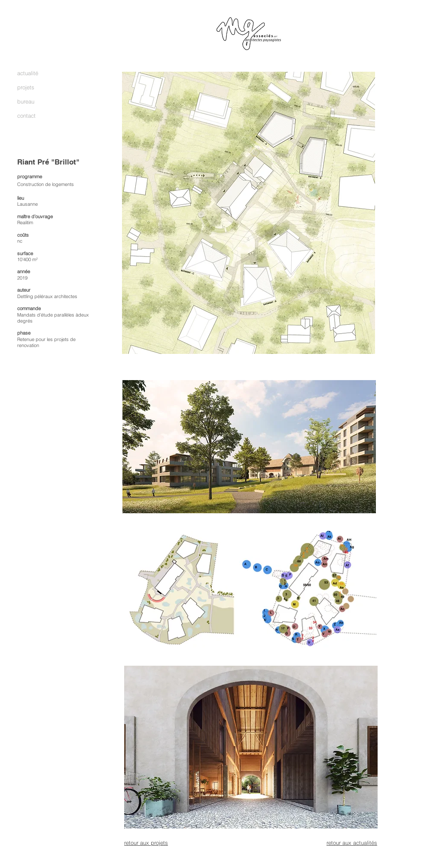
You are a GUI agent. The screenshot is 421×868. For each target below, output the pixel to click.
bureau (26, 101)
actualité (28, 73)
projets (26, 87)
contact (26, 116)
